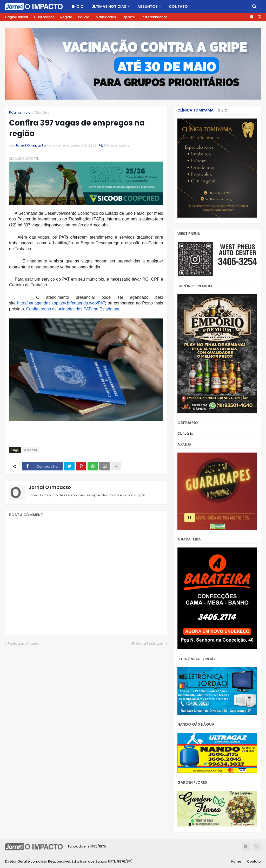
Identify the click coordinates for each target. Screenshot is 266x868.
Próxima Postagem (148, 644)
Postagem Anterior (24, 644)
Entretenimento (154, 17)
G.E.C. (223, 110)
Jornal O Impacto (50, 487)
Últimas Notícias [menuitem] (109, 6)
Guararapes (44, 17)
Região (66, 17)
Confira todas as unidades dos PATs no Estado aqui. (74, 309)
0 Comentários (117, 145)
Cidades (42, 112)
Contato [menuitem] (178, 6)
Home (236, 861)
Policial (84, 17)
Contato (254, 861)
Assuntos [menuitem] (148, 6)
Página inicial (20, 112)
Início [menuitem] (78, 6)
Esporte (128, 17)
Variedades (106, 17)
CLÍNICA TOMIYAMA (195, 110)
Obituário (185, 433)
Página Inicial (17, 17)
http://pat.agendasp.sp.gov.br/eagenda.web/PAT (61, 303)
